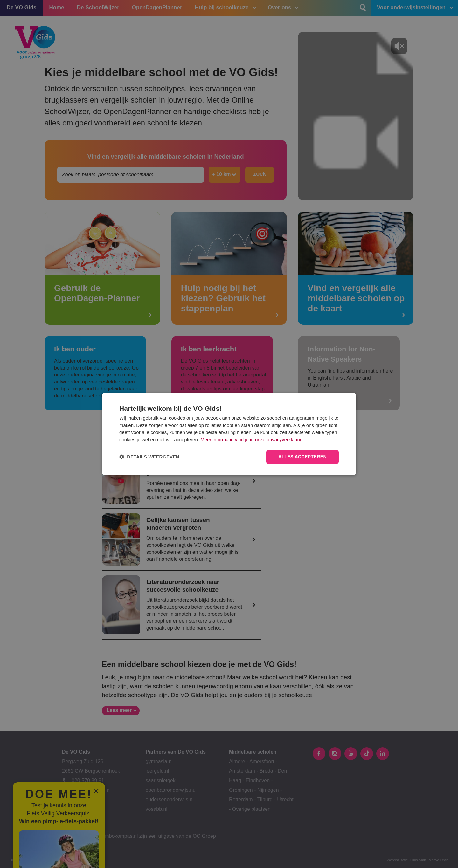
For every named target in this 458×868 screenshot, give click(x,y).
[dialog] (229, 434)
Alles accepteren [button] (302, 457)
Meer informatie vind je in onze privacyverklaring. (252, 440)
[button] (149, 457)
